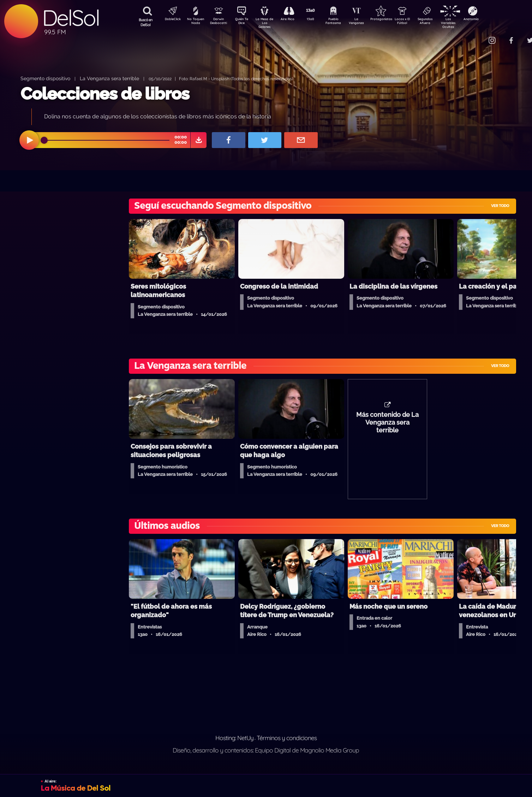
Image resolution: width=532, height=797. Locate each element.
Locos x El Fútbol (417, 22)
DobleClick (170, 20)
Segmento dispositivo (45, 78)
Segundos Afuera (442, 22)
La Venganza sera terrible (109, 78)
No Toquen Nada (195, 22)
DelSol (71, 18)
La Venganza (368, 22)
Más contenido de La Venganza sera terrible (387, 426)
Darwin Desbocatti (220, 22)
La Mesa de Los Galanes (269, 23)
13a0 (318, 20)
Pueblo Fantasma (343, 22)
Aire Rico (294, 20)
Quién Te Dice (244, 22)
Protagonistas (393, 20)
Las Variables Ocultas (467, 23)
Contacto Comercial (478, 36)
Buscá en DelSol (146, 22)
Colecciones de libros (105, 94)
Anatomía (492, 20)
